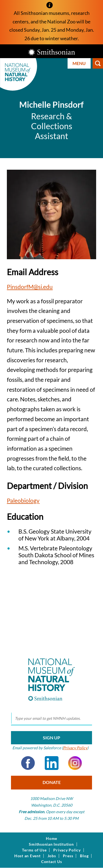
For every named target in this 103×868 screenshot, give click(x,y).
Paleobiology (23, 500)
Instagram (75, 763)
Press (68, 856)
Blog (84, 856)
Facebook (28, 763)
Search (98, 63)
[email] (51, 718)
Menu (79, 63)
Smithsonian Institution (51, 844)
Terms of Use (34, 850)
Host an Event (27, 856)
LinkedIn (52, 763)
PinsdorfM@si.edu (30, 287)
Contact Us (52, 862)
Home (51, 839)
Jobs (52, 856)
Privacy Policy (75, 748)
